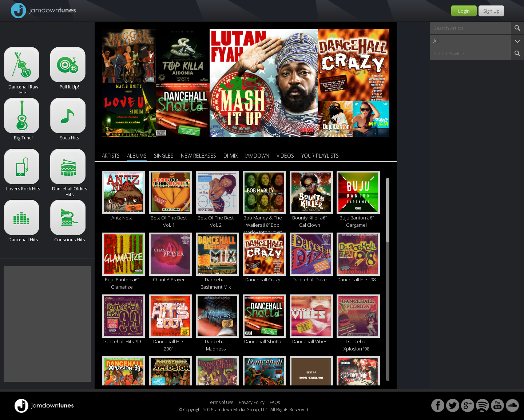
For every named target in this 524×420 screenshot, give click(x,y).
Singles (164, 156)
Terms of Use (221, 402)
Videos (285, 156)
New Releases (199, 156)
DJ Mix (231, 156)
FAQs (275, 402)
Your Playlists (320, 156)
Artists (111, 156)
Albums (137, 156)
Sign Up (491, 11)
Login (464, 11)
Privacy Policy (252, 402)
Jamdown (257, 156)
